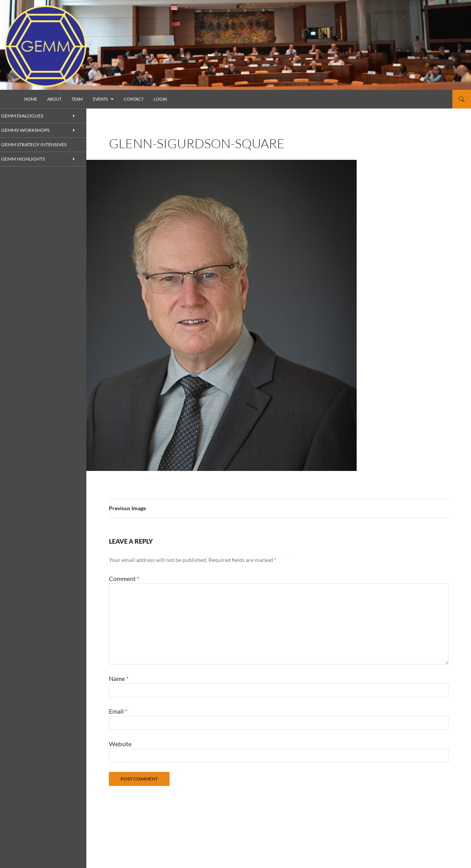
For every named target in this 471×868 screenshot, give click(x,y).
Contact (134, 99)
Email (118, 711)
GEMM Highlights (31, 159)
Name (119, 678)
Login (160, 99)
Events (101, 99)
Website (120, 744)
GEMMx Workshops (34, 130)
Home (31, 99)
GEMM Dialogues (31, 116)
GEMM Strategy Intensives (41, 145)
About (54, 99)
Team (77, 99)
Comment (124, 578)
